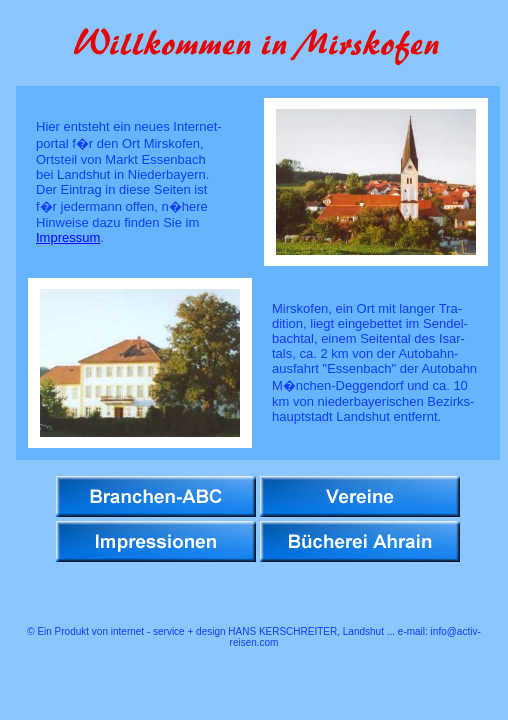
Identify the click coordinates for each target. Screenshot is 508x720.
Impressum (68, 237)
